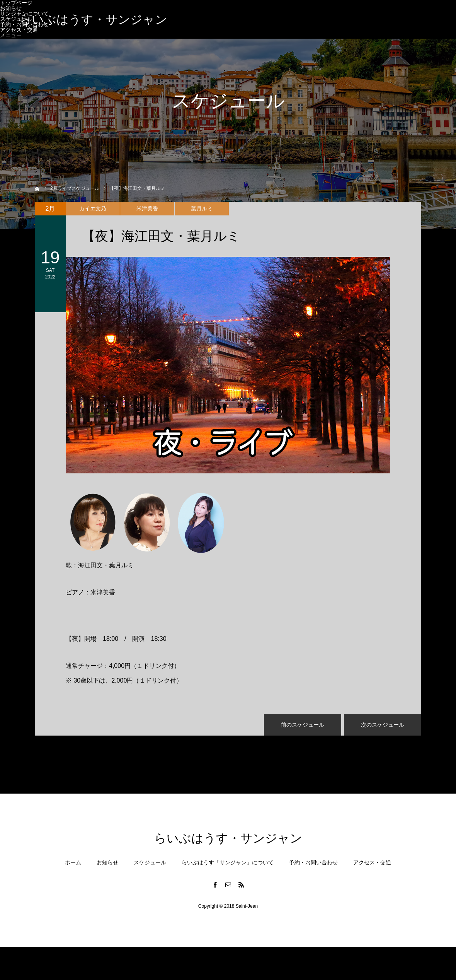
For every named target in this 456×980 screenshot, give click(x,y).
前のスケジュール (303, 725)
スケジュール (16, 19)
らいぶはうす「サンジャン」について (228, 862)
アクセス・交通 (19, 30)
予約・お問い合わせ (313, 862)
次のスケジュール (383, 725)
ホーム (73, 862)
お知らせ (11, 8)
